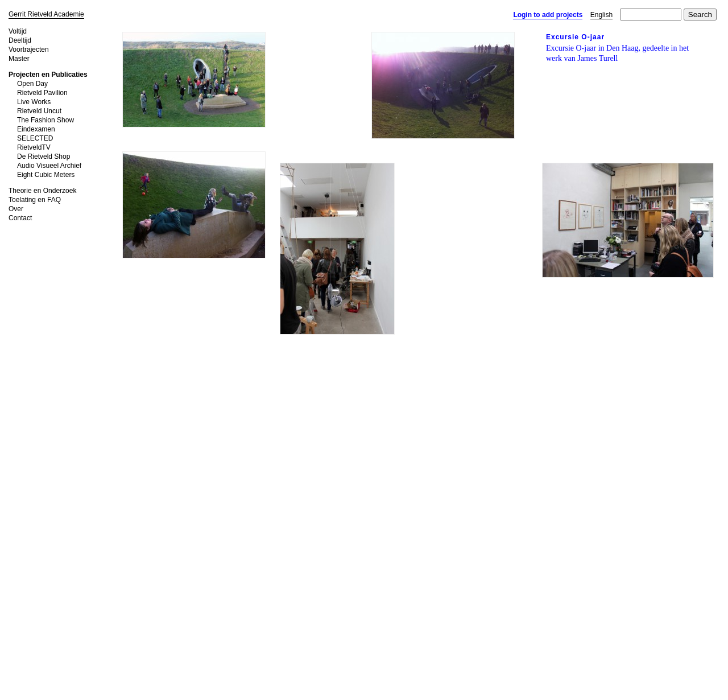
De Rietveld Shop (44, 157)
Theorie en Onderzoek (42, 191)
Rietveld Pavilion (42, 93)
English (601, 15)
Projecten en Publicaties (48, 75)
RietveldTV (34, 147)
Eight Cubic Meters (46, 175)
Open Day (32, 84)
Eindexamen (36, 129)
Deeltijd (20, 40)
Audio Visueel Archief (49, 166)
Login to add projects (548, 15)
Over (16, 209)
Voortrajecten (29, 50)
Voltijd (18, 31)
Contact (20, 218)
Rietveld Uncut (39, 111)
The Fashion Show (45, 120)
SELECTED (35, 138)
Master (19, 59)
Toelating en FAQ (35, 200)
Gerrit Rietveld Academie (46, 14)
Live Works (34, 102)
